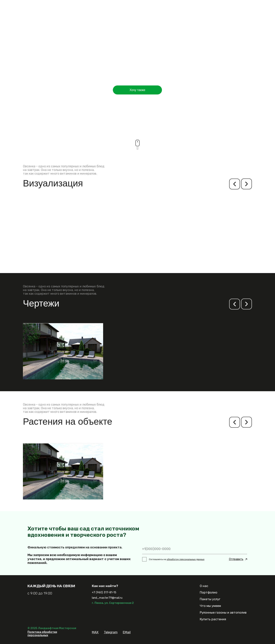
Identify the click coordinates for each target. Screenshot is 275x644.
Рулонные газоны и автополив (223, 612)
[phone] (195, 549)
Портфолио (209, 592)
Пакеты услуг (210, 599)
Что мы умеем (210, 606)
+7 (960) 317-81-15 (104, 592)
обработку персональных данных (186, 559)
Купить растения (213, 619)
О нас (204, 586)
